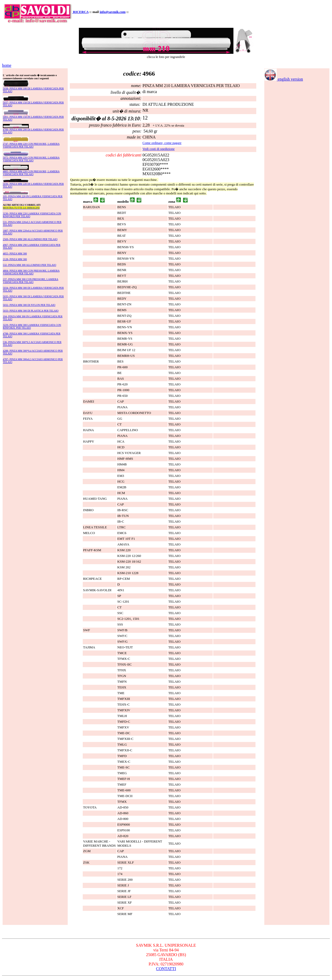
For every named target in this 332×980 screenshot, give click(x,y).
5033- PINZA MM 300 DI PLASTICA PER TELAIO (31, 311)
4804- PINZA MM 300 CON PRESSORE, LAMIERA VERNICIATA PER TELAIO (31, 272)
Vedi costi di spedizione (158, 149)
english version (284, 79)
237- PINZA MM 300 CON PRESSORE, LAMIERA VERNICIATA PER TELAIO (31, 281)
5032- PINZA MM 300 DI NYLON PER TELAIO (29, 305)
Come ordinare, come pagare (162, 143)
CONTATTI (166, 969)
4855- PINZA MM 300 (15, 254)
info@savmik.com (113, 12)
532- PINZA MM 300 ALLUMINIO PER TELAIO (29, 265)
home (7, 65)
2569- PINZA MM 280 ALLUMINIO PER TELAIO (30, 239)
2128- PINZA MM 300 (15, 259)
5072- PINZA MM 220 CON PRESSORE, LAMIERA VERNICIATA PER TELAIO (31, 159)
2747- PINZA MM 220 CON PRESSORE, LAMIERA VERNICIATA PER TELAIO (31, 145)
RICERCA (81, 12)
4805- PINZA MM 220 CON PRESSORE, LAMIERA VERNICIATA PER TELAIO (31, 173)
